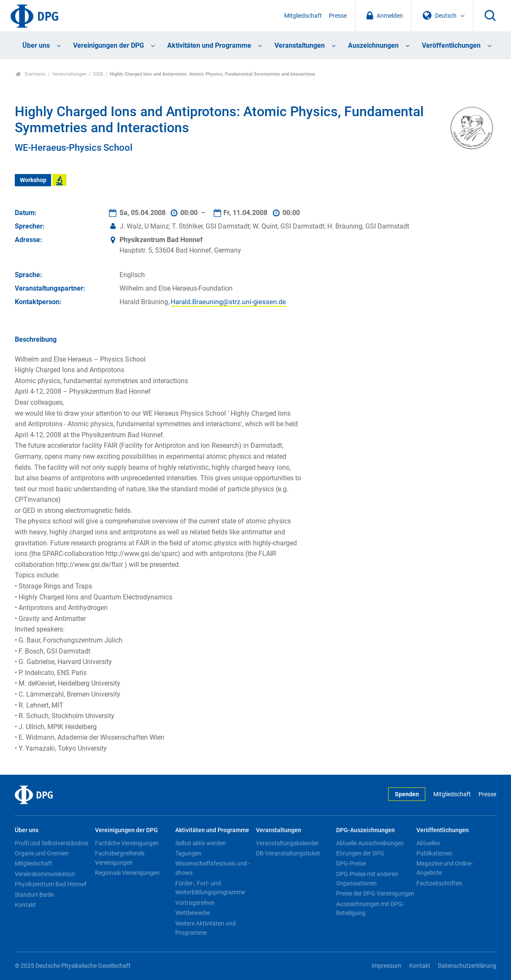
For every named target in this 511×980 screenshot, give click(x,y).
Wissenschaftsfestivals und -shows (213, 868)
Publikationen (434, 853)
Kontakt (25, 905)
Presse (338, 16)
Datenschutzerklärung (467, 966)
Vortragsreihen (195, 903)
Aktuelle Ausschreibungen (370, 843)
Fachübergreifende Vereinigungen (120, 858)
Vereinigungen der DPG (109, 45)
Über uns (36, 45)
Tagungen (188, 853)
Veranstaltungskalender (287, 843)
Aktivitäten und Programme (209, 45)
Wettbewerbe (193, 913)
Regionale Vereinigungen (127, 873)
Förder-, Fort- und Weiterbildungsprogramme (210, 888)
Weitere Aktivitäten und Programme (205, 928)
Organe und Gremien (42, 853)
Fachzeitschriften (439, 883)
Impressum (386, 966)
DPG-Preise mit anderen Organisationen (367, 879)
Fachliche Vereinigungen (127, 843)
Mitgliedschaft (303, 16)
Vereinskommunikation (45, 874)
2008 (98, 74)
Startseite (31, 74)
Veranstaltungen (300, 45)
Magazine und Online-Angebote (445, 868)
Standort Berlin (34, 895)
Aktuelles (428, 843)
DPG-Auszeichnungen (366, 830)
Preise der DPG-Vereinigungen (375, 893)
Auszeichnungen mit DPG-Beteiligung (370, 909)
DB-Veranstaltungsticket (288, 853)
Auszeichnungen (373, 45)
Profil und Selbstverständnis (52, 843)
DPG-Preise (351, 863)
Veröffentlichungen (451, 45)
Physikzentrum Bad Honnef (51, 884)
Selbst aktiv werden (201, 843)
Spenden (407, 794)
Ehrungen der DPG (360, 853)
